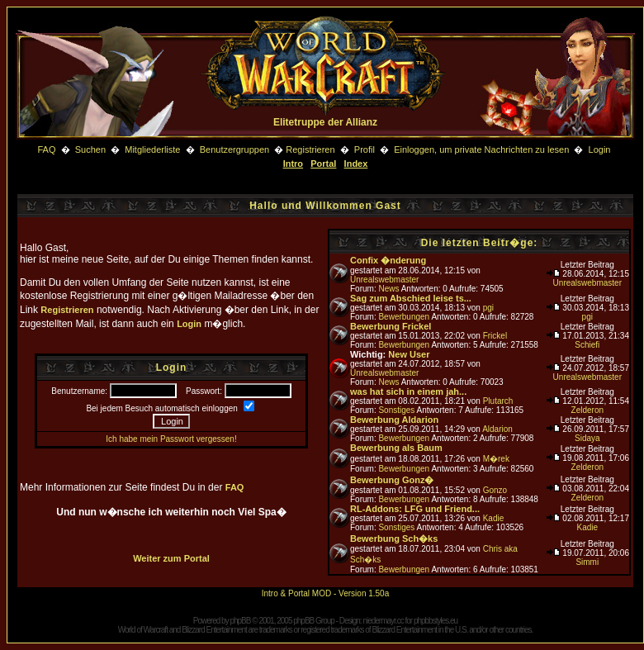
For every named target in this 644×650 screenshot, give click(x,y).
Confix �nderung (388, 260)
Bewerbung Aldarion (394, 420)
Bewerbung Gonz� (392, 480)
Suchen (92, 149)
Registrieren (310, 149)
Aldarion (497, 429)
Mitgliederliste (152, 149)
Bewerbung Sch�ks (394, 539)
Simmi (587, 562)
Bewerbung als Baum (396, 448)
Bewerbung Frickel (391, 326)
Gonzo (495, 490)
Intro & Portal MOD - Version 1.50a (326, 593)
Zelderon (587, 410)
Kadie (494, 518)
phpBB (240, 621)
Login (600, 149)
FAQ (46, 149)
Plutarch (498, 401)
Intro (293, 164)
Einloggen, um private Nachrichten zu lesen (481, 149)
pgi (488, 308)
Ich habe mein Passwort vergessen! (171, 439)
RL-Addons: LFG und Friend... (415, 509)
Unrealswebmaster (384, 280)
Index (356, 164)
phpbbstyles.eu (436, 621)
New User (409, 354)
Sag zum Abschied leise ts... (411, 298)
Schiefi (587, 345)
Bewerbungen (404, 317)
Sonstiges (396, 410)
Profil (365, 149)
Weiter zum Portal (171, 558)
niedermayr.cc (383, 621)
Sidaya (587, 438)
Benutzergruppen (234, 149)
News (388, 289)
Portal (323, 164)
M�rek (496, 459)
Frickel (495, 336)
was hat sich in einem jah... (408, 391)
